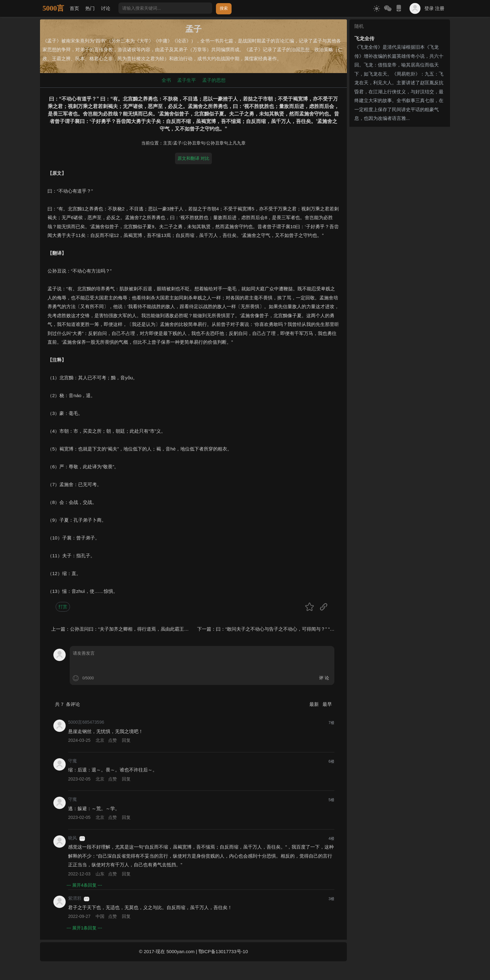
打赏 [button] (63, 607)
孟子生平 (187, 80)
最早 (327, 704)
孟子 (177, 143)
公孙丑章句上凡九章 (226, 143)
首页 (74, 8)
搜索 (224, 8)
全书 (166, 80)
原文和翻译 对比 (193, 158)
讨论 (106, 8)
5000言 (53, 8)
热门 (90, 8)
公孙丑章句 (194, 143)
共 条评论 (67, 704)
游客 (82, 838)
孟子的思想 (214, 80)
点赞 (112, 740)
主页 (167, 143)
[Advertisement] (400, 168)
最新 (315, 704)
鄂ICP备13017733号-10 (223, 951)
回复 (126, 740)
